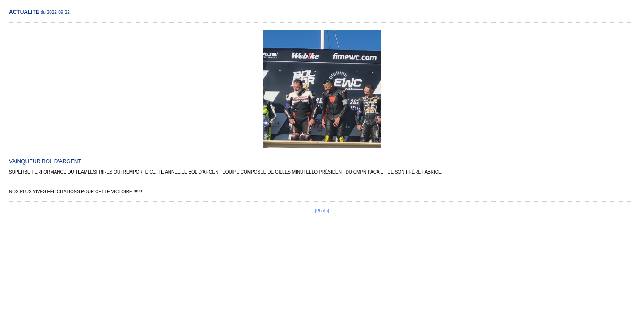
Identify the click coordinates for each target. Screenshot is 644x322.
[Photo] (322, 211)
